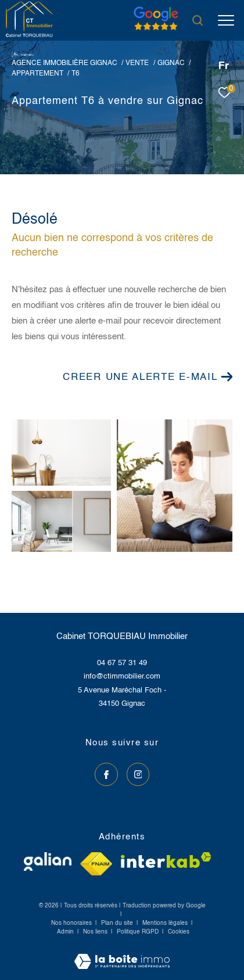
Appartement (37, 73)
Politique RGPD (138, 932)
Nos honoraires (71, 923)
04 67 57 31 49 (122, 663)
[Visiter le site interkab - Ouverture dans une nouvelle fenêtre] (166, 860)
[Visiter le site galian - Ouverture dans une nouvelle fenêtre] (48, 861)
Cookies (179, 932)
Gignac (171, 63)
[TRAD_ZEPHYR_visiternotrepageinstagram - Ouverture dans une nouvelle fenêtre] (138, 774)
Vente (137, 63)
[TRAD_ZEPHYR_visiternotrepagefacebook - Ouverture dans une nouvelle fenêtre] (106, 774)
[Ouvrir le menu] (226, 20)
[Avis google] (156, 30)
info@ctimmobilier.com (122, 676)
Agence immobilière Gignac (64, 63)
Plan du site (118, 923)
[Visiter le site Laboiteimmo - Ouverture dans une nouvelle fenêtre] (122, 954)
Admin (66, 932)
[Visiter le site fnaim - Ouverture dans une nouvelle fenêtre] (96, 864)
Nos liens (96, 932)
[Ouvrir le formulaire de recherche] (198, 20)
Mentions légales (166, 923)
